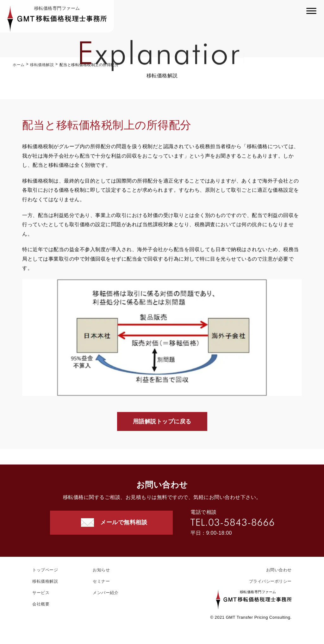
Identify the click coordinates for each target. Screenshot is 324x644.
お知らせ (101, 570)
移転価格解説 (42, 65)
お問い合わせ (279, 570)
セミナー (101, 581)
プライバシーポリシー (270, 581)
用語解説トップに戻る (162, 422)
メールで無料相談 (124, 522)
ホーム (19, 65)
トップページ (45, 570)
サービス (41, 593)
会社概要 (41, 604)
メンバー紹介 (106, 593)
